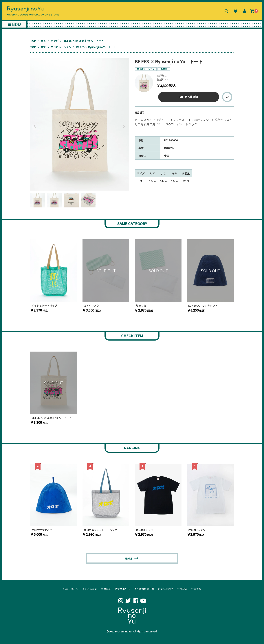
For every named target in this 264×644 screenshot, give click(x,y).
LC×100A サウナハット (203, 306)
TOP (33, 41)
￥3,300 (92, 310)
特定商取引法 (122, 589)
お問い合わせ (166, 589)
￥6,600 (39, 534)
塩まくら (141, 306)
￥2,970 (39, 310)
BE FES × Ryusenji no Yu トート (52, 418)
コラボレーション (61, 47)
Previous (34, 126)
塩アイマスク (91, 306)
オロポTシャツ (145, 530)
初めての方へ (70, 589)
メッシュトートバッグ (44, 306)
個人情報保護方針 (144, 589)
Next (125, 126)
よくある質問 (89, 589)
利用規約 (106, 589)
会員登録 (196, 589)
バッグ (55, 41)
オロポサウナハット (43, 530)
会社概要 (182, 589)
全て (43, 41)
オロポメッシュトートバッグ (100, 530)
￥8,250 (196, 310)
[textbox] (184, 123)
